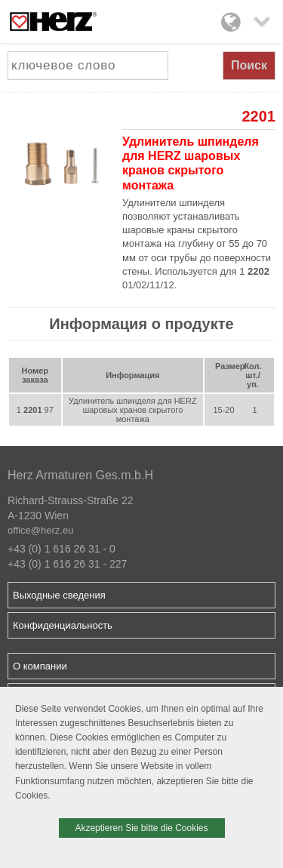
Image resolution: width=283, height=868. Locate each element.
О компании (40, 666)
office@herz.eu (40, 530)
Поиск (249, 65)
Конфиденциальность (63, 625)
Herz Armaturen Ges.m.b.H (80, 475)
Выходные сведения (59, 595)
